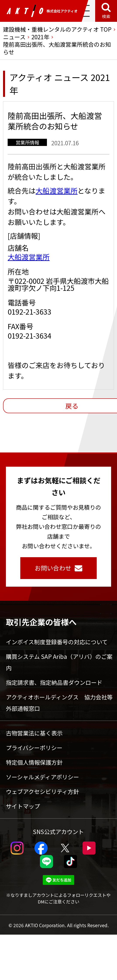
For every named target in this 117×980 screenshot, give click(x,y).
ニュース (14, 37)
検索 (106, 16)
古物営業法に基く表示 (34, 733)
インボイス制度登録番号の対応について (57, 642)
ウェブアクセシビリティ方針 (42, 791)
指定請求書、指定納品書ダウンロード (54, 682)
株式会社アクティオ (42, 11)
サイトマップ (23, 806)
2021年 (40, 37)
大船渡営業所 (57, 190)
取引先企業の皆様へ (41, 622)
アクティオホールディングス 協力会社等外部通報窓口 (59, 703)
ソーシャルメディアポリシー (42, 777)
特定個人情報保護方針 (34, 762)
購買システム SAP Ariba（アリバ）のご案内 (59, 662)
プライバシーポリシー (34, 748)
